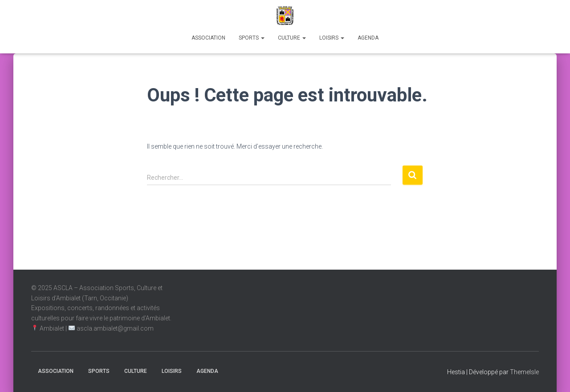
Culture (292, 38)
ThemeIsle (524, 372)
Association (208, 38)
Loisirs (332, 38)
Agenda (368, 38)
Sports (252, 38)
